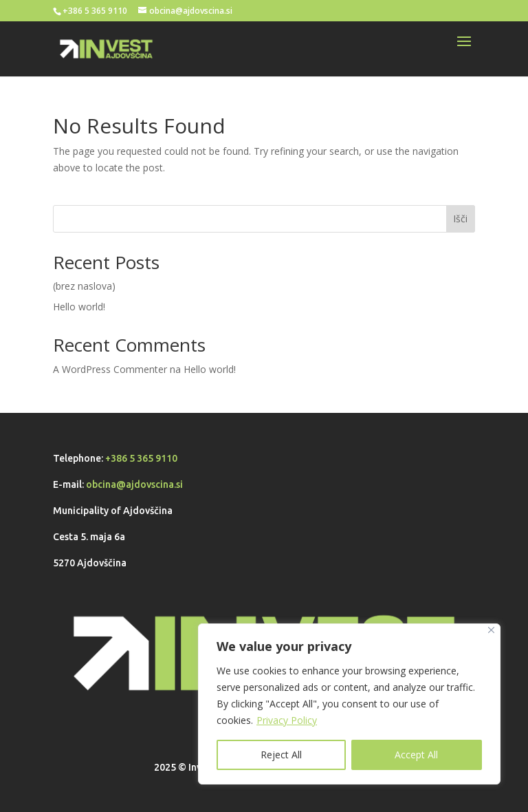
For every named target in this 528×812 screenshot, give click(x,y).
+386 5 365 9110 (141, 458)
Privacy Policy (287, 720)
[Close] (491, 630)
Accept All (416, 755)
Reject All (281, 755)
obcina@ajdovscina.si (134, 484)
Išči (460, 218)
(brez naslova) (84, 286)
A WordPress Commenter (110, 369)
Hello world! (79, 307)
